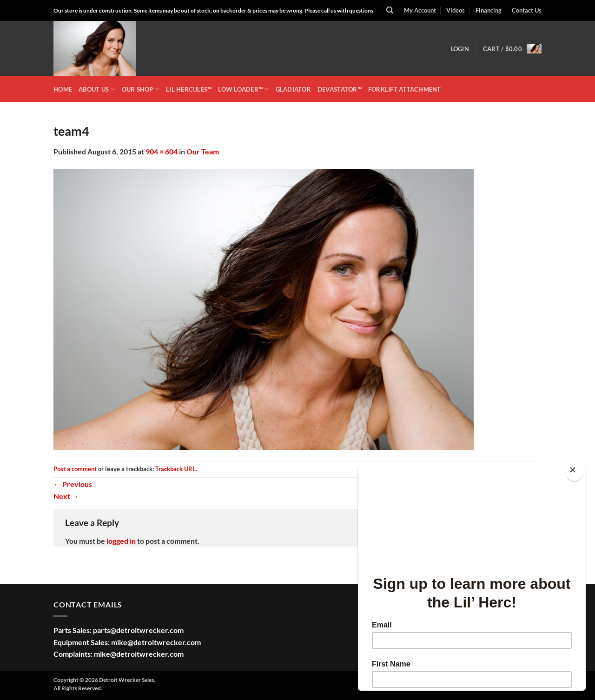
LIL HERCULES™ (189, 89)
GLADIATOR (293, 89)
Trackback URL (175, 469)
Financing (489, 10)
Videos (456, 10)
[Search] (390, 10)
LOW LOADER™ (243, 89)
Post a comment (75, 469)
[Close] (574, 472)
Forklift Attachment (405, 89)
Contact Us (527, 10)
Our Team (203, 151)
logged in (121, 541)
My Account (420, 10)
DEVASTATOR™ (340, 89)
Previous (73, 484)
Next (66, 496)
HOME (63, 89)
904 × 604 (162, 151)
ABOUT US (97, 89)
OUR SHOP (141, 89)
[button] (460, 49)
